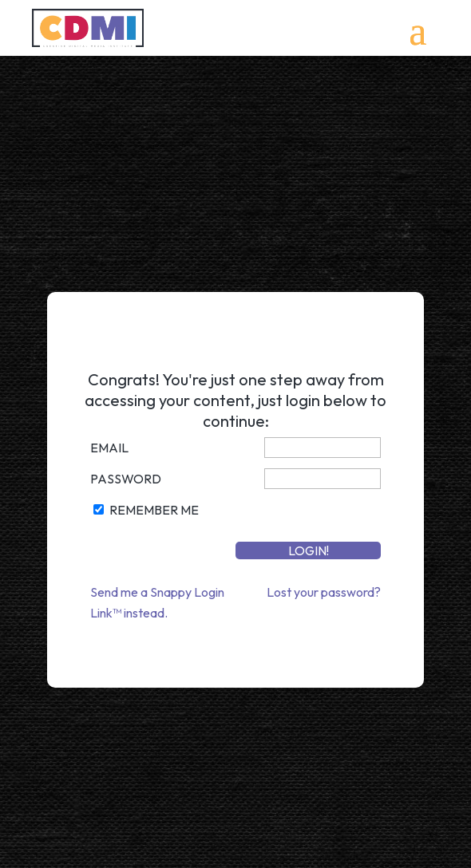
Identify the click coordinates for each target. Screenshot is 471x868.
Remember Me (154, 510)
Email (109, 448)
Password (126, 479)
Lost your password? (324, 592)
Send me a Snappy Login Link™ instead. (157, 602)
